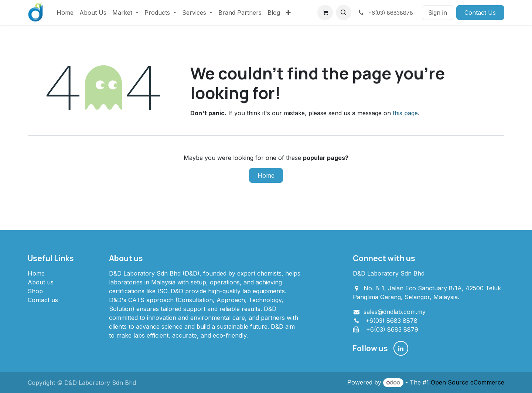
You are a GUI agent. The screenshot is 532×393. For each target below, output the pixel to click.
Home (266, 175)
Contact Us (480, 13)
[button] (344, 13)
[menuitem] (65, 13)
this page (405, 113)
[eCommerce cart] (325, 13)
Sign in (438, 13)
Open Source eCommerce (468, 382)
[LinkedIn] (401, 348)
